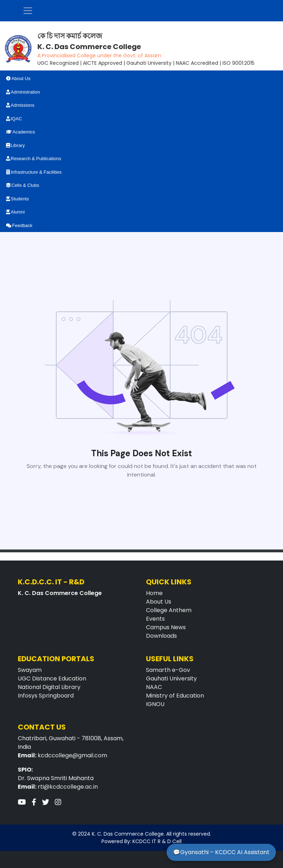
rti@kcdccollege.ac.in (68, 787)
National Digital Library (49, 687)
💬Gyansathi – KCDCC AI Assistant (221, 852)
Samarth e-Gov (168, 670)
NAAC (154, 687)
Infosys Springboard (46, 696)
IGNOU (155, 704)
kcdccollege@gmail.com (72, 755)
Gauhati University (171, 678)
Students (17, 199)
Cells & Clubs (23, 185)
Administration (23, 92)
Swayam (30, 670)
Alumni (15, 212)
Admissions (20, 105)
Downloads (161, 636)
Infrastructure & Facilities (34, 172)
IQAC (14, 119)
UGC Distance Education (52, 678)
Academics (21, 132)
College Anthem (169, 610)
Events (155, 619)
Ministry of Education (175, 696)
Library (15, 145)
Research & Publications (34, 159)
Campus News (166, 627)
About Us (18, 78)
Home (154, 593)
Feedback (19, 225)
